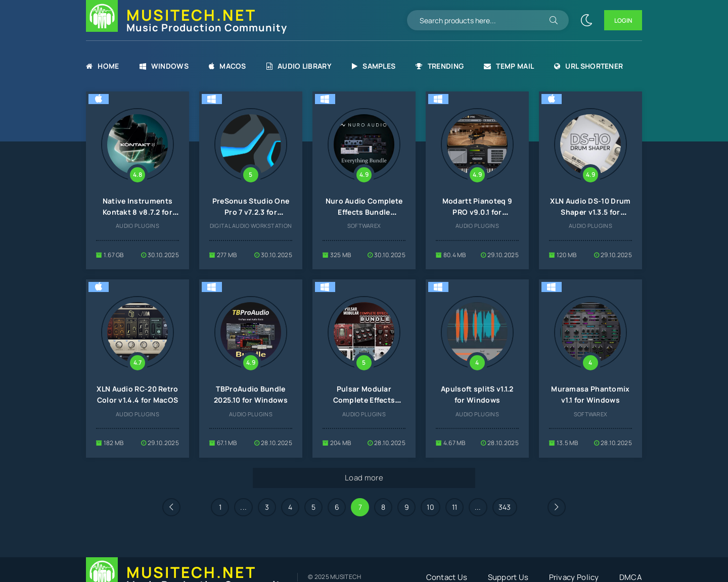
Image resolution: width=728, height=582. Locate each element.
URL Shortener (588, 66)
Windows (164, 66)
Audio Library (299, 66)
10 (430, 507)
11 (455, 507)
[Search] (554, 20)
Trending (440, 66)
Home (103, 66)
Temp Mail (509, 66)
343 (505, 507)
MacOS (227, 66)
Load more (364, 478)
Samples (374, 66)
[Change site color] (586, 20)
